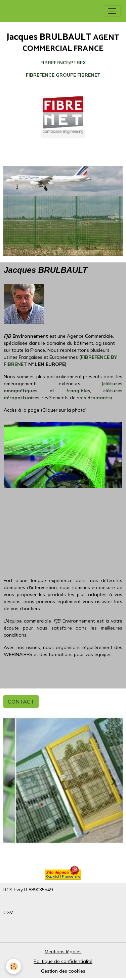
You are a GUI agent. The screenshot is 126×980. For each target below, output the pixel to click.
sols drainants (94, 398)
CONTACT (21, 702)
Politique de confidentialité (63, 961)
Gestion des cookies (63, 971)
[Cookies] (14, 966)
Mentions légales (63, 952)
